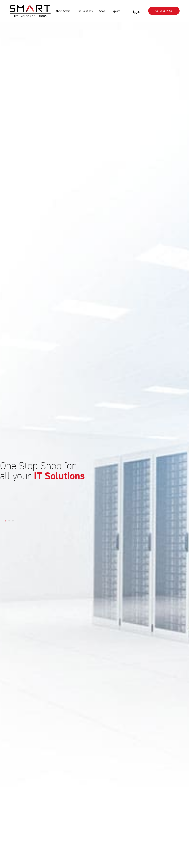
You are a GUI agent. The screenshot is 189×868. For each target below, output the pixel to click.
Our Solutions (85, 11)
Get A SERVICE (164, 11)
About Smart (63, 11)
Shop (102, 11)
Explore (116, 11)
